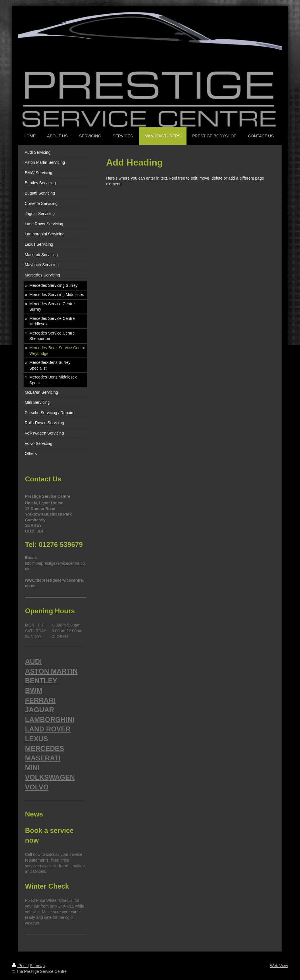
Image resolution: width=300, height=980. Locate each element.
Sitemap (37, 966)
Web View (279, 966)
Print (20, 966)
